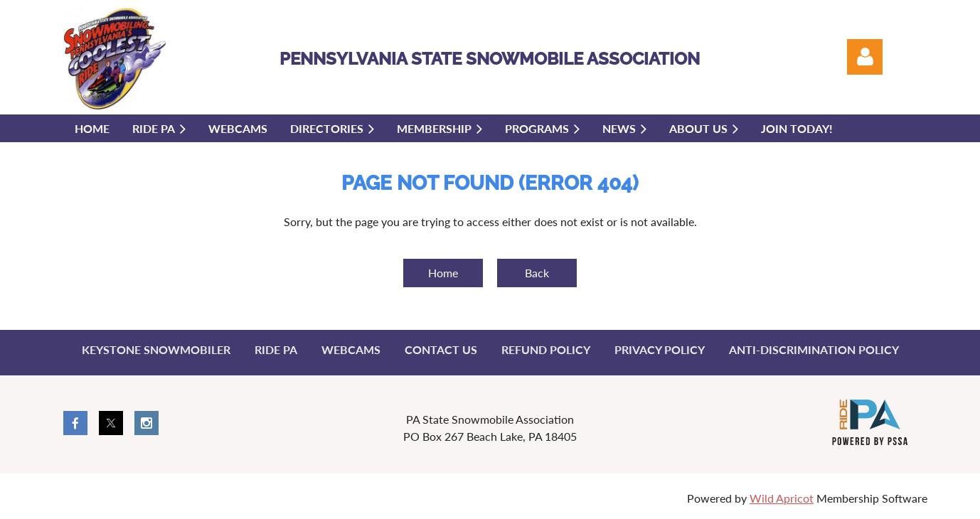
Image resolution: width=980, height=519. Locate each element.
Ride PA (276, 349)
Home (443, 273)
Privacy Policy (660, 349)
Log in (865, 57)
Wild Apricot (782, 498)
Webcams (351, 349)
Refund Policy (546, 349)
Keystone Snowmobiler (156, 349)
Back (537, 273)
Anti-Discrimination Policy (814, 349)
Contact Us (441, 349)
